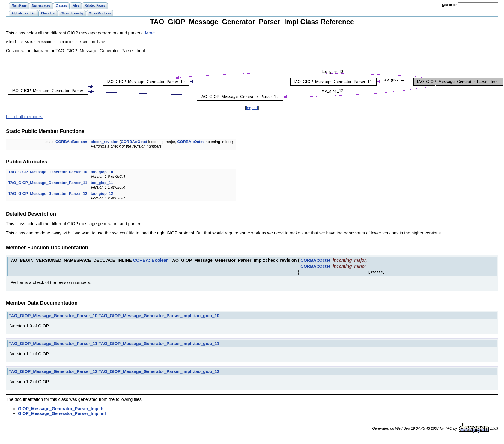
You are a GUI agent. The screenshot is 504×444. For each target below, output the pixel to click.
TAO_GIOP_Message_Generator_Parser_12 (48, 194)
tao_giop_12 (102, 194)
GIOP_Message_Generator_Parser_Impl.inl (62, 414)
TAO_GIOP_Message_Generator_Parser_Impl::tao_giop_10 (159, 316)
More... (152, 33)
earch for (449, 5)
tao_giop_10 (102, 173)
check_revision (105, 142)
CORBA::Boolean (71, 142)
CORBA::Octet (134, 142)
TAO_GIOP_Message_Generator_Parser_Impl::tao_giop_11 (159, 344)
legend (252, 108)
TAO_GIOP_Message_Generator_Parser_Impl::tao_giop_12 (159, 372)
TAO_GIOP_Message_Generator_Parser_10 (48, 173)
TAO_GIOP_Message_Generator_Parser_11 (48, 183)
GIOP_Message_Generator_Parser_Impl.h (61, 409)
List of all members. (25, 117)
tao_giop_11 (102, 183)
